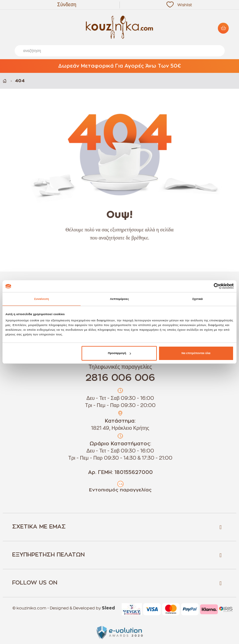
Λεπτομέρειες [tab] (120, 299)
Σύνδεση (67, 5)
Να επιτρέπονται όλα (196, 353)
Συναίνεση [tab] (42, 299)
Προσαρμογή (119, 353)
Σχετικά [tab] (198, 299)
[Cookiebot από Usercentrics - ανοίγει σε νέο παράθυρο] (206, 286)
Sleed (108, 608)
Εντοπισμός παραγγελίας (120, 490)
